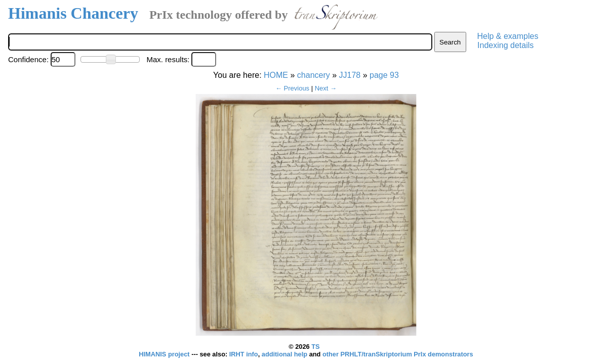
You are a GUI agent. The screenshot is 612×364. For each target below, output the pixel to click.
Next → (326, 88)
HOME (276, 75)
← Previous (292, 88)
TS (315, 347)
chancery (314, 75)
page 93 (384, 75)
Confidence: (28, 59)
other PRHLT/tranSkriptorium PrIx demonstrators (398, 354)
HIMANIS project (165, 354)
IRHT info (244, 354)
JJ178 (350, 75)
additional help (285, 354)
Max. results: (168, 59)
